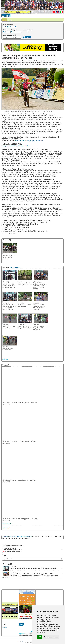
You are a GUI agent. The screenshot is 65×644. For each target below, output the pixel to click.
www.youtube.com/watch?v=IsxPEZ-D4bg (16, 146)
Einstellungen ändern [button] (51, 637)
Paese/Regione (8, 25)
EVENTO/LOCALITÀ (10, 35)
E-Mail (4, 624)
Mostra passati (28, 30)
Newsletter (11, 20)
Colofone (31, 641)
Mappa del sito (24, 641)
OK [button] (40, 637)
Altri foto (5, 359)
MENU (6, 16)
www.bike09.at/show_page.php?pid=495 (29, 141)
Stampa (18, 641)
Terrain (6, 30)
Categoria (14, 30)
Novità (4, 20)
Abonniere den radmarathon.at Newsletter (17, 536)
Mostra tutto (7, 523)
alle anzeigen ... (15, 267)
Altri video (6, 528)
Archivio (5, 627)
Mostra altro (6, 578)
